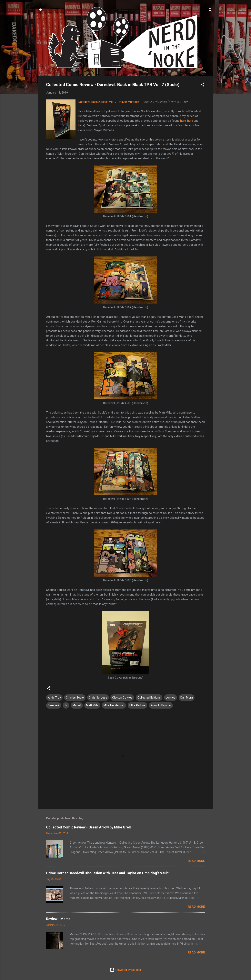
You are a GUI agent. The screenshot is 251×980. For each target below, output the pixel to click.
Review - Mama (58, 919)
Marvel (77, 705)
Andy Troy (54, 698)
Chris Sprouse (98, 698)
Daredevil (54, 705)
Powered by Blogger (126, 970)
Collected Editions (149, 698)
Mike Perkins (137, 705)
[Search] (210, 11)
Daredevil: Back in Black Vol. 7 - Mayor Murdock (109, 102)
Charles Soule (75, 698)
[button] (203, 85)
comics (171, 698)
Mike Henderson (114, 705)
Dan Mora (187, 698)
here (183, 121)
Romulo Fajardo (161, 705)
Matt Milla (92, 705)
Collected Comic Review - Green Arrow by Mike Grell (88, 827)
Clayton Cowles (122, 698)
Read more (196, 861)
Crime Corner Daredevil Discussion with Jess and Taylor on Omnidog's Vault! (108, 873)
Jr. (66, 705)
